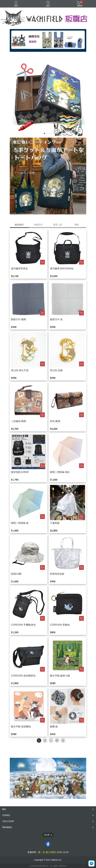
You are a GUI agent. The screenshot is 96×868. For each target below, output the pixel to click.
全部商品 (6, 815)
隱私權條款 (7, 827)
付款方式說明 (8, 821)
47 (57, 740)
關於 (4, 809)
